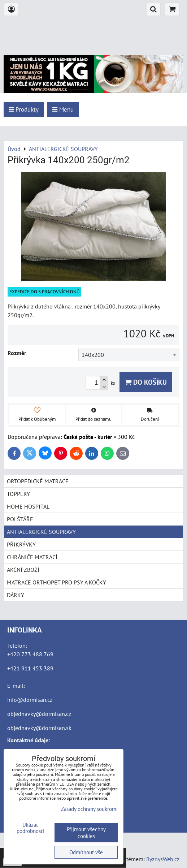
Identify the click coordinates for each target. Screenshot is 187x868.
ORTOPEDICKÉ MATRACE (38, 481)
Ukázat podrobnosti (30, 828)
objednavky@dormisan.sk (39, 728)
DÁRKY (16, 595)
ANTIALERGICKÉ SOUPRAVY (41, 532)
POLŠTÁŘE (20, 519)
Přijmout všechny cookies (86, 833)
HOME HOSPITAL (28, 506)
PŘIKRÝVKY (21, 544)
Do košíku (146, 382)
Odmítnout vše (86, 852)
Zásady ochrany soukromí (89, 809)
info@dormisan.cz (30, 700)
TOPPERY (18, 494)
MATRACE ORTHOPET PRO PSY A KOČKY (56, 582)
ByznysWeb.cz (163, 859)
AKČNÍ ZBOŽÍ (23, 570)
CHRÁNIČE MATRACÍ (32, 557)
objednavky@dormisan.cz (39, 714)
